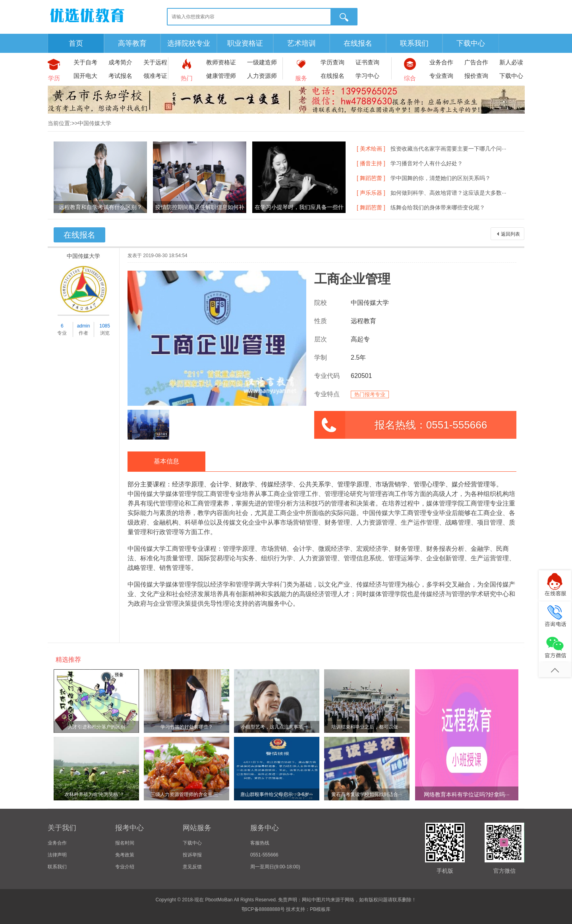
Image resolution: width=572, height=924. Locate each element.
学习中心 (367, 76)
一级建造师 (262, 62)
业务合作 (441, 62)
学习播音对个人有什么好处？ (427, 163)
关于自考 (85, 62)
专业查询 (441, 76)
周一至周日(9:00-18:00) (275, 867)
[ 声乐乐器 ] (371, 193)
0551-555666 (264, 855)
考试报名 (120, 76)
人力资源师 (262, 76)
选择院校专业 (189, 43)
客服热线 (260, 843)
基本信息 (166, 461)
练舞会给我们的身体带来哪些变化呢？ (438, 207)
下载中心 (471, 43)
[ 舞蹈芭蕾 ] (371, 178)
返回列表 (510, 234)
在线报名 (358, 43)
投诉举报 (192, 855)
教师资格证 (221, 62)
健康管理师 (221, 76)
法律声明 (57, 855)
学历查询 (332, 62)
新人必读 (511, 62)
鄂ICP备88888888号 (263, 909)
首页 (76, 43)
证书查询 (367, 62)
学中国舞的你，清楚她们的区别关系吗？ (441, 178)
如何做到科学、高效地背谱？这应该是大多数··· (448, 193)
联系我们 (414, 43)
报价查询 (476, 76)
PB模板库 (320, 909)
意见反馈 (192, 867)
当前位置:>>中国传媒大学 (79, 123)
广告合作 (476, 62)
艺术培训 (301, 43)
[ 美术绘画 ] (371, 149)
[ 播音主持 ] (371, 163)
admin (84, 326)
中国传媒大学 (83, 256)
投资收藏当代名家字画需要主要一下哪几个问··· (448, 149)
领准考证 (155, 76)
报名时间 (125, 843)
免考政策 (125, 855)
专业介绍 (125, 867)
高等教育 (132, 43)
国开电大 (85, 76)
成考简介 (120, 62)
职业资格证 (245, 43)
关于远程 (155, 62)
